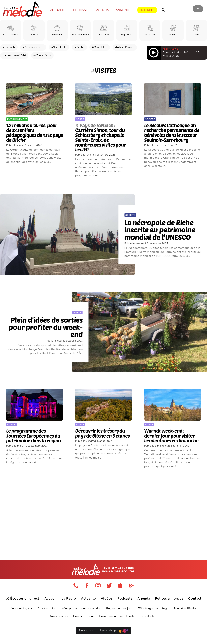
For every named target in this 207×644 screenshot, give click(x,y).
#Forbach (9, 47)
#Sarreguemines (33, 47)
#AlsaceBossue (125, 47)
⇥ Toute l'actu (42, 56)
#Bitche (79, 47)
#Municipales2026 (14, 56)
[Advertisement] (103, 509)
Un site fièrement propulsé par (103, 631)
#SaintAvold (59, 47)
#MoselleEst (100, 47)
